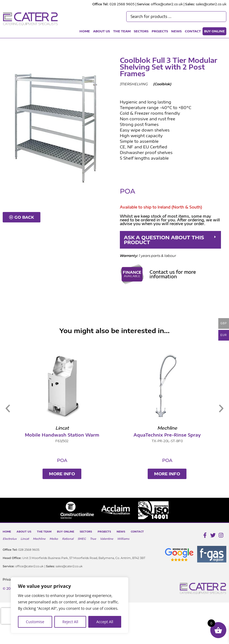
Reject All (70, 622)
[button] (170, 240)
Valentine (107, 539)
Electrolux (10, 539)
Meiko (54, 539)
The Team (122, 31)
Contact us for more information (173, 274)
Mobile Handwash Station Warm (91, 435)
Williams (123, 539)
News (176, 31)
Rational (68, 539)
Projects (160, 31)
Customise (35, 622)
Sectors (141, 31)
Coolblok (162, 84)
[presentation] (10, 616)
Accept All (105, 622)
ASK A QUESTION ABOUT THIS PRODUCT (164, 240)
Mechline (39, 539)
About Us (102, 31)
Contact (193, 31)
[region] (70, 605)
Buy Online (214, 31)
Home (85, 31)
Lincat (25, 539)
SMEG (82, 539)
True (93, 539)
